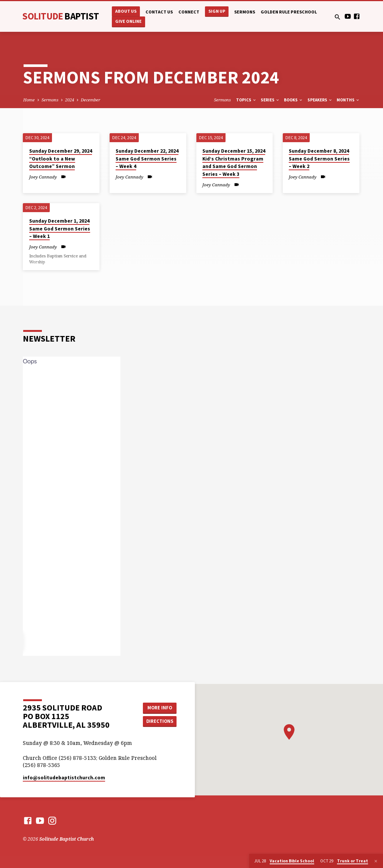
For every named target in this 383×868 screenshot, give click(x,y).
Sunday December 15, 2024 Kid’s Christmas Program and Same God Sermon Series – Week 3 (234, 163)
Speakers (320, 100)
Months (348, 100)
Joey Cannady (43, 177)
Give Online (128, 21)
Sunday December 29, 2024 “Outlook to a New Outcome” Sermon (61, 159)
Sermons (245, 12)
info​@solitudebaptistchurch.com (64, 778)
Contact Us (159, 12)
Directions (160, 721)
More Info (160, 708)
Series (270, 100)
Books (293, 100)
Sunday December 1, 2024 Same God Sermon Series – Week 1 (60, 229)
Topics (246, 100)
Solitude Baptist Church (67, 839)
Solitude (60, 16)
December (91, 100)
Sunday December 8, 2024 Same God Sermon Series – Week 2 (319, 159)
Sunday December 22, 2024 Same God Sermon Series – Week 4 (147, 159)
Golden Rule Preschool (289, 12)
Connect (189, 12)
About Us (126, 11)
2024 (70, 100)
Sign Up (217, 11)
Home (29, 100)
